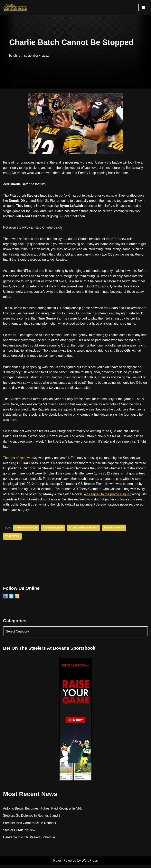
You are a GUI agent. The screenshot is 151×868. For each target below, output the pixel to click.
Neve (57, 864)
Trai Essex (12, 539)
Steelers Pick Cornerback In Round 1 (30, 826)
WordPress (90, 864)
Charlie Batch (53, 531)
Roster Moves (115, 531)
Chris (17, 55)
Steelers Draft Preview (19, 833)
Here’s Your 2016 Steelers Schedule (29, 841)
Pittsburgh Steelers (84, 531)
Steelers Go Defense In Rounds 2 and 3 (32, 819)
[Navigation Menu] (143, 8)
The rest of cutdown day (21, 460)
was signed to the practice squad (109, 497)
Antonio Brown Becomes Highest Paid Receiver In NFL (43, 811)
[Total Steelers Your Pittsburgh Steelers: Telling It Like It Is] (15, 8)
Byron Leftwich (26, 531)
